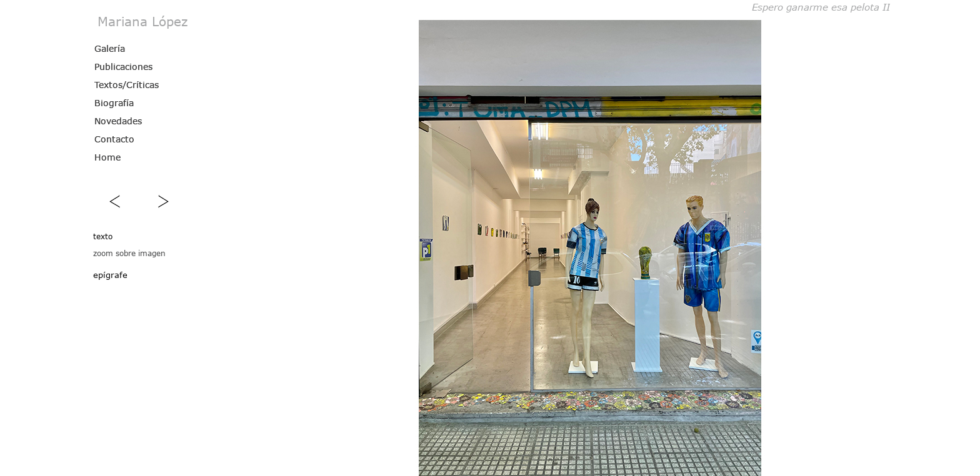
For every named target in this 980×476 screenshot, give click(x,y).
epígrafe (110, 275)
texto (103, 236)
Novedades (118, 121)
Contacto (114, 139)
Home (107, 157)
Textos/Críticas (127, 85)
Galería (110, 48)
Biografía (114, 103)
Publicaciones (123, 67)
